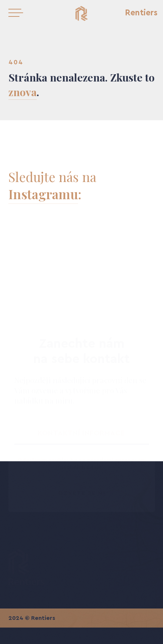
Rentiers (141, 13)
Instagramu (43, 194)
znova (23, 92)
